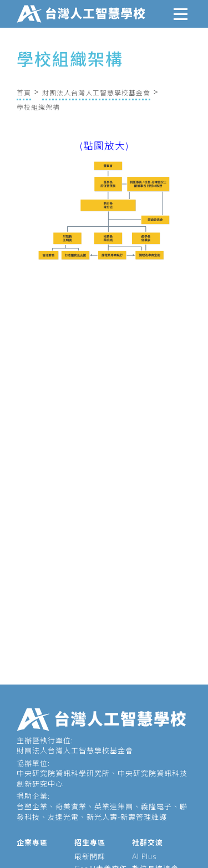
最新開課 (90, 856)
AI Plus (144, 856)
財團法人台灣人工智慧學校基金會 (96, 93)
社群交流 (148, 843)
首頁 (24, 93)
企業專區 (32, 843)
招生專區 (90, 843)
